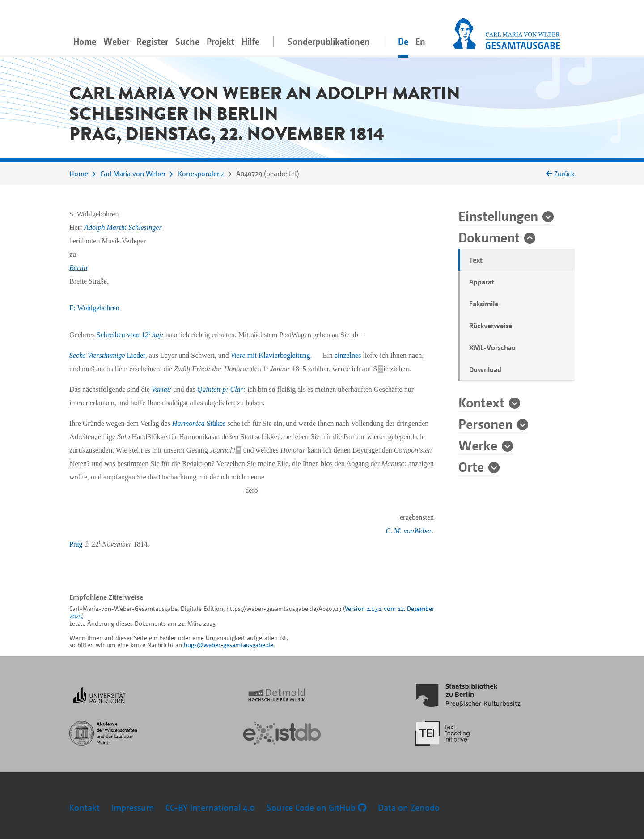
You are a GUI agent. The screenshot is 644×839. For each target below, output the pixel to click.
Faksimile (484, 304)
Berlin (78, 268)
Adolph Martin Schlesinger (123, 227)
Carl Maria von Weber (133, 174)
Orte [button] (471, 466)
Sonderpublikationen (329, 41)
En (420, 41)
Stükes (199, 423)
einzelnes (348, 355)
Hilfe (250, 41)
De (403, 41)
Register (152, 41)
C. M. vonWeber (409, 531)
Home (85, 41)
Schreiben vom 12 (130, 335)
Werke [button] (478, 445)
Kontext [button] (481, 402)
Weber (116, 41)
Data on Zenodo (409, 807)
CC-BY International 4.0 (210, 807)
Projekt (220, 41)
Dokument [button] (489, 237)
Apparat (482, 282)
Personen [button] (485, 424)
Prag (76, 544)
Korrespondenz (201, 174)
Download (485, 369)
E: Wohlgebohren (94, 308)
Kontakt (85, 807)
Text (476, 260)
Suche (187, 41)
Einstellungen (498, 216)
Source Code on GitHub (316, 807)
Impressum (133, 807)
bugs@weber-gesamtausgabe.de (229, 645)
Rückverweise (491, 326)
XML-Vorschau (492, 347)
